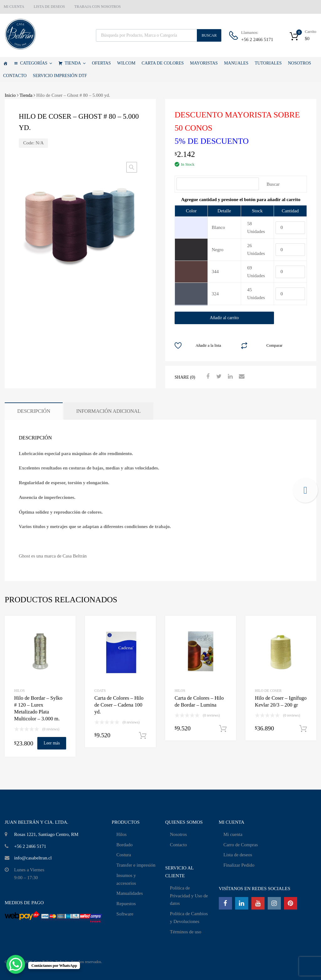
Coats (100, 691)
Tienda (26, 95)
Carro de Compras (241, 845)
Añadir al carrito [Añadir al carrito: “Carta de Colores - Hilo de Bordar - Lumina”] (223, 729)
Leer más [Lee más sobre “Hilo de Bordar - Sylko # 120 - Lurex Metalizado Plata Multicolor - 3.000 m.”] (52, 743)
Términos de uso (186, 932)
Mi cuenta (233, 834)
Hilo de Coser (268, 691)
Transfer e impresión (136, 865)
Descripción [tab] (34, 411)
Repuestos (126, 904)
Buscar (209, 35)
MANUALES (236, 63)
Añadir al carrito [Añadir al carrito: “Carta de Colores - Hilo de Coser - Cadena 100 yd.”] (143, 736)
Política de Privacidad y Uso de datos (189, 896)
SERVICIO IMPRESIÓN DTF (60, 76)
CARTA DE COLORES (163, 63)
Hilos (121, 834)
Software (125, 914)
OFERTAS (101, 63)
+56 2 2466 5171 (256, 39)
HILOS (19, 691)
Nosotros (178, 834)
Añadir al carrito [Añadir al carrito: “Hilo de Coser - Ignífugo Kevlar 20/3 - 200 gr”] (303, 729)
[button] (132, 167)
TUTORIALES (268, 63)
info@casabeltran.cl (33, 858)
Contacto (178, 845)
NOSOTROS (299, 63)
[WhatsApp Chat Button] (16, 964)
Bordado (124, 845)
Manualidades (129, 893)
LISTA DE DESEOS (49, 7)
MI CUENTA (14, 7)
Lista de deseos (238, 855)
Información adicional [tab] (108, 411)
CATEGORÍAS (36, 63)
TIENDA (75, 63)
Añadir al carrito (224, 318)
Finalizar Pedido (239, 865)
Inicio (10, 95)
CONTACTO (15, 76)
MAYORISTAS (204, 63)
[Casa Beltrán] (5, 63)
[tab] (241, 200)
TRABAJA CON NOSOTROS (97, 7)
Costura (124, 855)
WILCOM (126, 63)
